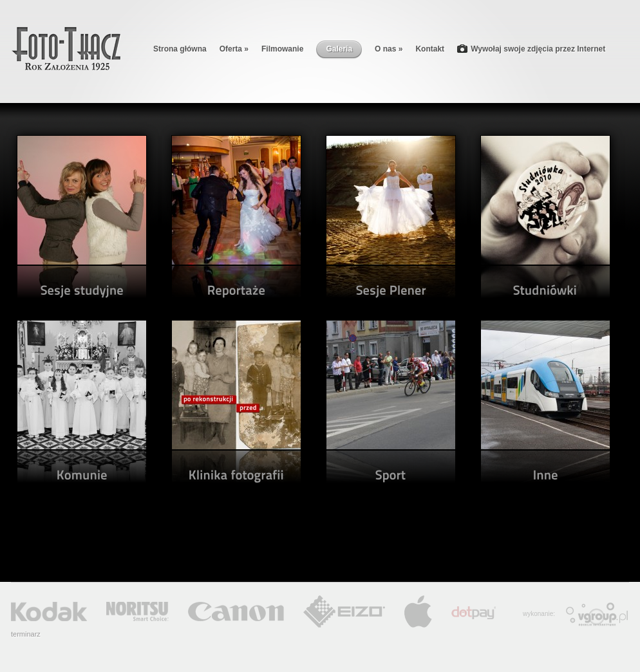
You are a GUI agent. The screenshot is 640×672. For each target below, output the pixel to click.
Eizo (344, 611)
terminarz (26, 634)
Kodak (49, 611)
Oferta (234, 49)
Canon (236, 611)
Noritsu (137, 611)
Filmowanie (282, 49)
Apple (418, 611)
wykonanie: (539, 614)
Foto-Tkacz (66, 48)
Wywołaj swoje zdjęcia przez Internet (531, 50)
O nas (389, 49)
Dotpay (474, 613)
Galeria (339, 49)
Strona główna (180, 49)
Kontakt (430, 49)
